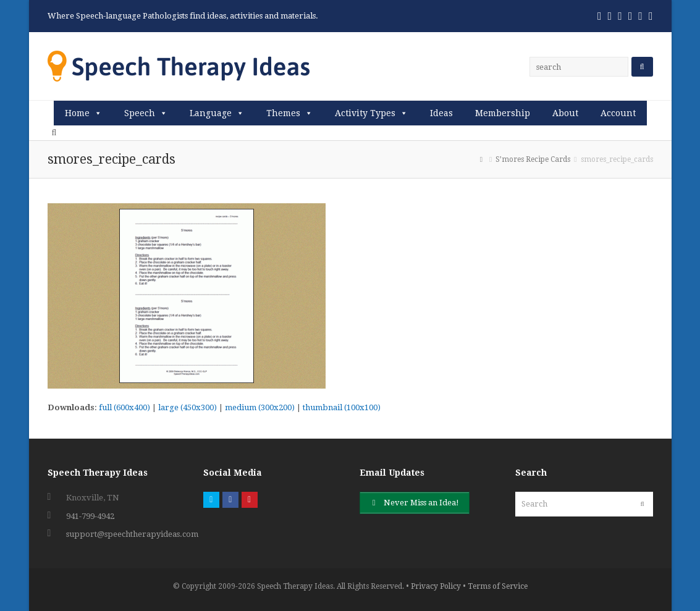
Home (77, 113)
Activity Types (365, 113)
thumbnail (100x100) (342, 407)
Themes (283, 113)
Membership (503, 113)
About (565, 113)
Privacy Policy (436, 586)
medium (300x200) (260, 407)
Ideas (441, 113)
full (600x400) (124, 407)
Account (618, 113)
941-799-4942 (90, 516)
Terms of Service (498, 586)
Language (211, 113)
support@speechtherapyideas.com (132, 534)
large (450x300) (188, 407)
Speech (140, 113)
